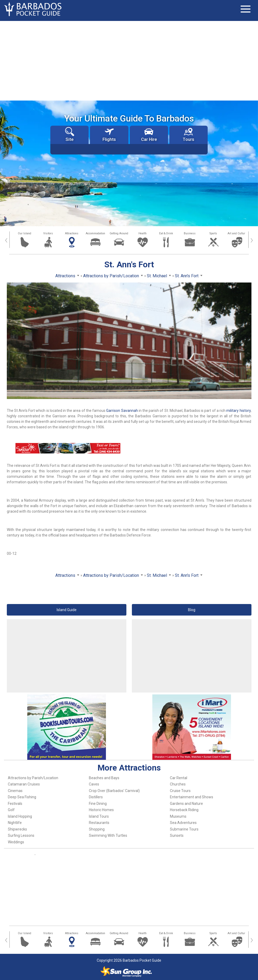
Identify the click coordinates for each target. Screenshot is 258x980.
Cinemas (15, 791)
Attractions (72, 233)
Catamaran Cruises (24, 784)
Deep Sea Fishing (22, 797)
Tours (189, 134)
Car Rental (179, 778)
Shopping (97, 829)
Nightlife (15, 823)
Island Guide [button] (67, 610)
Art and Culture (237, 233)
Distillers (96, 797)
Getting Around (119, 233)
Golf (11, 810)
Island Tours (99, 816)
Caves (94, 784)
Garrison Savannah (122, 411)
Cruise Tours (180, 791)
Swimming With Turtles (108, 835)
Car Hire (149, 134)
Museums (178, 816)
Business (190, 233)
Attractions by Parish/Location (33, 778)
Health (143, 233)
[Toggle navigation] (245, 9)
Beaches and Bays (104, 778)
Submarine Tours (184, 829)
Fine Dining (98, 804)
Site (70, 134)
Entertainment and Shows (192, 797)
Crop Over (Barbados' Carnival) (114, 791)
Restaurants (99, 823)
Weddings (16, 842)
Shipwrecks (17, 829)
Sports (213, 233)
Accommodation (95, 233)
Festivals (15, 804)
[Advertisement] (129, 60)
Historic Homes (101, 810)
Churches (178, 784)
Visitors (48, 233)
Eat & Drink (166, 233)
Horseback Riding (184, 810)
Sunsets (177, 835)
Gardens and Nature (186, 804)
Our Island (25, 233)
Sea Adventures (183, 823)
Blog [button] (192, 610)
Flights (109, 134)
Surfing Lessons (21, 835)
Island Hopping (20, 816)
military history (238, 411)
